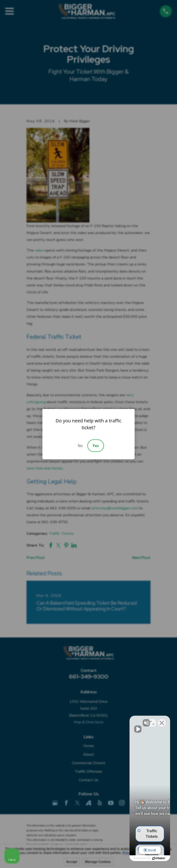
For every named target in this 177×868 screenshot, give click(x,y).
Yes (96, 446)
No (80, 446)
